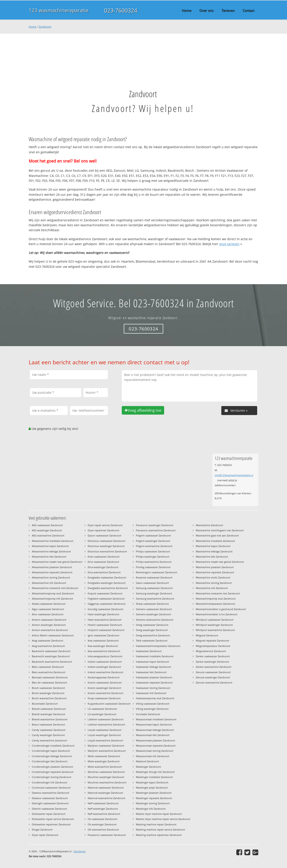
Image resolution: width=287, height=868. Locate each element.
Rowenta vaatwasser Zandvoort (154, 577)
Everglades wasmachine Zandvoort (108, 588)
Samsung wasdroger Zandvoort (154, 593)
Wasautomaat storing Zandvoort (155, 751)
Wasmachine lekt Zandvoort (212, 557)
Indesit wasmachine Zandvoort (105, 672)
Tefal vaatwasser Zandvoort (152, 641)
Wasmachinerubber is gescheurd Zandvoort (221, 609)
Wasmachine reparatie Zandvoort (215, 572)
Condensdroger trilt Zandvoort (50, 782)
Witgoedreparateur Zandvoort (213, 646)
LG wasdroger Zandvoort (102, 714)
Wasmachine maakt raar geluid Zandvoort (220, 562)
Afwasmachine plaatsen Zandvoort (52, 567)
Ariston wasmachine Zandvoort (50, 630)
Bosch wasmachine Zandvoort (49, 698)
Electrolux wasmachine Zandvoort (107, 551)
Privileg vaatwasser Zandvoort (153, 567)
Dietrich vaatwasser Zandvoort (49, 809)
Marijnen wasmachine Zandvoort (107, 751)
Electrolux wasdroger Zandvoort (106, 546)
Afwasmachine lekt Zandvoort (49, 557)
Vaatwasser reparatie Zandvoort (154, 682)
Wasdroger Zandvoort (148, 767)
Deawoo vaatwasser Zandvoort (50, 798)
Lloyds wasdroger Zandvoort (104, 735)
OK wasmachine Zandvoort (103, 830)
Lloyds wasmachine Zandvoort (105, 740)
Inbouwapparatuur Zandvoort (105, 656)
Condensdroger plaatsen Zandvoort (52, 767)
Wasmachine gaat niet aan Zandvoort (217, 535)
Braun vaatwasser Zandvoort (48, 724)
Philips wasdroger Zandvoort (153, 557)
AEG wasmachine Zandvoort (48, 535)
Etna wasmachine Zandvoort (104, 572)
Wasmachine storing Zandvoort (214, 583)
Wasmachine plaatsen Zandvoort (215, 567)
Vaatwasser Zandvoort (149, 651)
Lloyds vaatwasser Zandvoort (105, 730)
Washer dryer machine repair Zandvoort (159, 814)
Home (33, 27)
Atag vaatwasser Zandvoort (48, 641)
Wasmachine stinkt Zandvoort (213, 577)
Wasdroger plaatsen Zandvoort (154, 793)
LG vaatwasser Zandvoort (102, 709)
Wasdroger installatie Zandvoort (154, 777)
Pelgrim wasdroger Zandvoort (153, 541)
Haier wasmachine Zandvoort (105, 620)
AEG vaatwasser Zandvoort (47, 525)
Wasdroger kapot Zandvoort (152, 782)
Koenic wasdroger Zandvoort (104, 688)
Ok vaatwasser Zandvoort (102, 819)
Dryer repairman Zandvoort (103, 530)
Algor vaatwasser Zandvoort (48, 609)
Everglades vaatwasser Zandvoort (107, 577)
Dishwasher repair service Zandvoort (53, 819)
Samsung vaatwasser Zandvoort (154, 588)
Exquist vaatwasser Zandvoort (105, 593)
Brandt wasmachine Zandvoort (50, 719)
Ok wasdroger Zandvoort (102, 824)
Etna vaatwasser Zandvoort (103, 562)
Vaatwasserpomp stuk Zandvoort (155, 698)
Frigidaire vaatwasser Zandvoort (106, 599)
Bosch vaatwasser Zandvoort (48, 688)
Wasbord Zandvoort (147, 761)
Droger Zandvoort (42, 830)
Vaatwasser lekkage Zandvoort (153, 667)
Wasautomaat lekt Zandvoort (153, 735)
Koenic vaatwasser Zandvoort (105, 682)
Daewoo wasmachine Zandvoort (51, 793)
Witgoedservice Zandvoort (211, 651)
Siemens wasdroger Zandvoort (153, 614)
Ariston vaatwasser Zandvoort (49, 620)
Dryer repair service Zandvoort (105, 525)
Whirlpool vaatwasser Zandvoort (215, 620)
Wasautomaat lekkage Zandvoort (155, 730)
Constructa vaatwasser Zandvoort (51, 788)
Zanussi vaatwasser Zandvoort (213, 672)
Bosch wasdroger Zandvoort (48, 693)
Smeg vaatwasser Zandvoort (152, 625)
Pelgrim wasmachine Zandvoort (154, 546)
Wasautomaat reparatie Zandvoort (156, 746)
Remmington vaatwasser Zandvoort (157, 572)
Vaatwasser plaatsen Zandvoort (154, 677)
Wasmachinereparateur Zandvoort (215, 604)
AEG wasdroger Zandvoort (47, 530)
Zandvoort (45, 27)
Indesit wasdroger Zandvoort (104, 667)
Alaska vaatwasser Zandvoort (49, 604)
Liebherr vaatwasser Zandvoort (106, 719)
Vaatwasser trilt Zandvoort (151, 693)
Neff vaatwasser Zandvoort (103, 803)
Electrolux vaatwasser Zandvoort (107, 541)
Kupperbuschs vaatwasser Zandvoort (109, 704)
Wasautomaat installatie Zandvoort (156, 719)
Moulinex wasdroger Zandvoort (106, 777)
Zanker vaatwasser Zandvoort (213, 656)
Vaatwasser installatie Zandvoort (155, 656)
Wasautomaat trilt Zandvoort (153, 756)
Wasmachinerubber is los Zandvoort (217, 614)
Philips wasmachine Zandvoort (154, 562)
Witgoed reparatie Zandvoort (212, 641)
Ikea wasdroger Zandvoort (103, 646)
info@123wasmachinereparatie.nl (234, 475)
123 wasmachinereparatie (59, 10)
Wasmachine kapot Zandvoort (213, 546)
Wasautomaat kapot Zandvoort (154, 724)
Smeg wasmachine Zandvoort (153, 635)
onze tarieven (229, 244)
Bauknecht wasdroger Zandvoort (51, 656)
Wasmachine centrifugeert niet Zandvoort (220, 530)
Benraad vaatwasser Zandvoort (50, 677)
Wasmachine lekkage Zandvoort (214, 551)
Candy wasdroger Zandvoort (48, 735)
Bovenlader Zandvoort (45, 704)
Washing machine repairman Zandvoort (159, 835)
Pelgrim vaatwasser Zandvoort (153, 535)
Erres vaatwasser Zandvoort (104, 557)
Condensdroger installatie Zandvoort (53, 746)
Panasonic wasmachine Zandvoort (156, 530)
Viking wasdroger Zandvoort (152, 709)
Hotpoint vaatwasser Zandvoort (106, 630)
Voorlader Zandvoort (148, 714)
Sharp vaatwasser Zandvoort (152, 604)
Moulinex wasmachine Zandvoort (107, 782)
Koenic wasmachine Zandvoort (105, 693)
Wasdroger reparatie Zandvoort (154, 798)
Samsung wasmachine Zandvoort (155, 599)
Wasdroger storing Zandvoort (153, 803)
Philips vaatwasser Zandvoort (153, 551)
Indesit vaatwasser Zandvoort (105, 662)
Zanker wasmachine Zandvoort (214, 667)
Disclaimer (80, 851)
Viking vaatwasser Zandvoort (153, 704)
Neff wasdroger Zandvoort (103, 809)
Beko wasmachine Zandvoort (49, 672)
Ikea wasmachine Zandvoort (104, 651)
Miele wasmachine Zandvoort (105, 767)
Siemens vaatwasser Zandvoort (154, 609)
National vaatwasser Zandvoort (106, 788)
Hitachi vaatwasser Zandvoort (105, 625)
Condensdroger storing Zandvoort (52, 777)
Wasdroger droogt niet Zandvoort (155, 772)
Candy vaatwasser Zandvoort (49, 730)
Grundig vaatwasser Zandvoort (105, 609)
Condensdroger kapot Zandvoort (51, 751)
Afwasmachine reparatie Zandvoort (52, 572)
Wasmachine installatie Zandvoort (215, 541)
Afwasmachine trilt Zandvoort (49, 583)
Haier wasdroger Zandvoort (103, 614)
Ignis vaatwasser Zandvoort (103, 635)
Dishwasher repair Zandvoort (49, 814)
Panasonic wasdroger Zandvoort (155, 525)
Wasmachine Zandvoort (209, 525)
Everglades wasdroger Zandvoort (107, 583)
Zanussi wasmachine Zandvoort (214, 682)
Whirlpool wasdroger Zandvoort (214, 625)
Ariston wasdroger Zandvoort (49, 625)
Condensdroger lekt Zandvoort (50, 761)
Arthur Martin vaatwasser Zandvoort (53, 635)
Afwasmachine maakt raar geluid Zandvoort (57, 562)
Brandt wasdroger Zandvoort (49, 714)
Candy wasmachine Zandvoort (49, 740)
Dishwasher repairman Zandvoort (51, 824)
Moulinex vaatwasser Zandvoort (106, 772)
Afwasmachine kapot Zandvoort (50, 546)
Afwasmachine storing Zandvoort (51, 577)
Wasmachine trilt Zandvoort (212, 588)
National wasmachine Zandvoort (107, 798)
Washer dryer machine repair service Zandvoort (163, 819)
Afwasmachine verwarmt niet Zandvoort (55, 588)
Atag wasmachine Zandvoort (48, 646)
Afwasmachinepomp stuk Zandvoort (53, 593)
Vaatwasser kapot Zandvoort (152, 662)
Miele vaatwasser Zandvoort (104, 756)
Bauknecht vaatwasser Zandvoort (51, 651)
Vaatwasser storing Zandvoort (153, 688)
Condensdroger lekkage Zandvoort (52, 756)
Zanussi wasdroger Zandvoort (213, 677)
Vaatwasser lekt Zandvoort (151, 672)
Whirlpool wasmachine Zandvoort (215, 630)
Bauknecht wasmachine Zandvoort (52, 662)
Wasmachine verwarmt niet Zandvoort (218, 593)
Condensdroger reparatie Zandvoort (53, 772)
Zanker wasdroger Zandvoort (212, 662)
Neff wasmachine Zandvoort (104, 814)
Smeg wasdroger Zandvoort (152, 630)
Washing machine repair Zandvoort (156, 824)
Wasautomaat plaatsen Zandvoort (155, 740)
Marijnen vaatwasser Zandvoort (106, 746)
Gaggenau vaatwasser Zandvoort (107, 604)
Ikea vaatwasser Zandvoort (103, 641)
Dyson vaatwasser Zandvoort (104, 535)
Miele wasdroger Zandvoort (104, 761)
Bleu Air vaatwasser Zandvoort (49, 682)
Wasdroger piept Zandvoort (152, 788)
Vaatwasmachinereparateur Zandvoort (158, 646)
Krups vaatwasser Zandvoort (104, 698)
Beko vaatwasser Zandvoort (48, 667)
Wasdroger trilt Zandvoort (151, 809)
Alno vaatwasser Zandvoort (48, 614)
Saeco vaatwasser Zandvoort (152, 583)
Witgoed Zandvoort (207, 635)
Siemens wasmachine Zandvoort (155, 620)
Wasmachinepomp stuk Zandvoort (216, 599)
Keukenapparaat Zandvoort (104, 677)
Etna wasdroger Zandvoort (103, 567)
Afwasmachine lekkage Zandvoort (51, 551)
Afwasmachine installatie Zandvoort (53, 541)
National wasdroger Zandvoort (105, 793)
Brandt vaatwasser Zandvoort (49, 709)
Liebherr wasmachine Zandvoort (106, 724)
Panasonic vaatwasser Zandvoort (107, 835)
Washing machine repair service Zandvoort (160, 830)
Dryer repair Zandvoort (45, 835)
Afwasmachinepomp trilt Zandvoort (52, 599)
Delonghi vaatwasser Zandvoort (50, 803)
